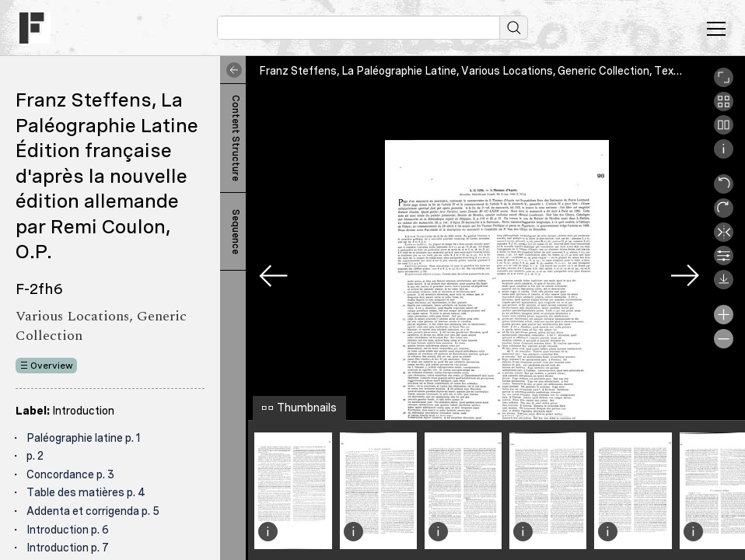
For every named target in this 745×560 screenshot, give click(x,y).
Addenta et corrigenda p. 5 (93, 511)
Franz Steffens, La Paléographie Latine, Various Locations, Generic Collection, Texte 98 (479, 71)
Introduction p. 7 (68, 548)
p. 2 (35, 456)
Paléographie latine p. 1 (84, 438)
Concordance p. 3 (70, 474)
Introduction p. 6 (68, 530)
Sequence (236, 232)
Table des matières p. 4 (86, 492)
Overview (52, 366)
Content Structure (236, 138)
